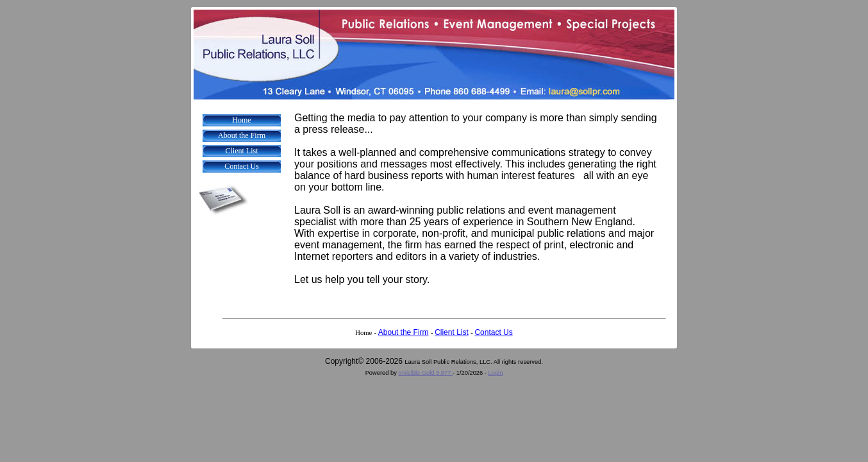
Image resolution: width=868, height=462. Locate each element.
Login (496, 373)
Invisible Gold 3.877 (426, 373)
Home (241, 120)
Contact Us (242, 166)
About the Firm (242, 135)
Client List (242, 151)
